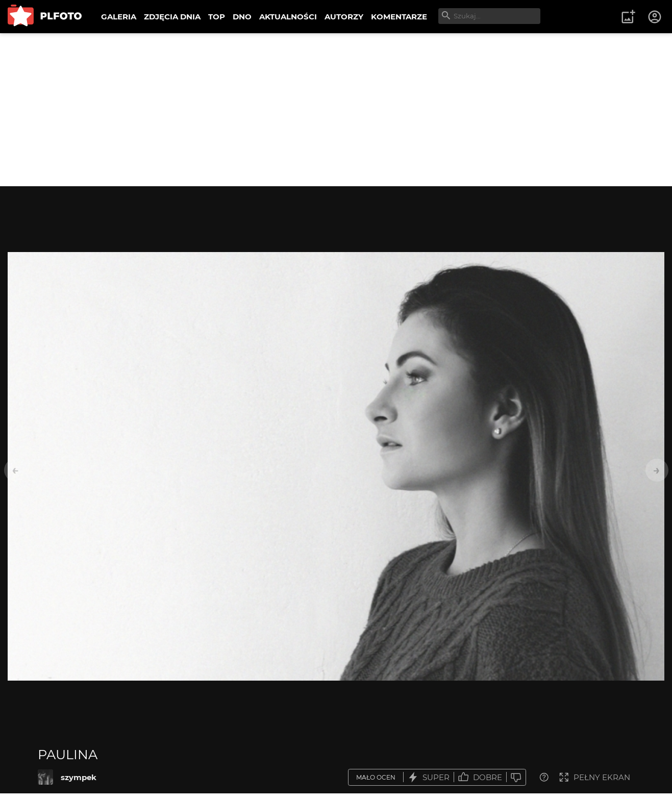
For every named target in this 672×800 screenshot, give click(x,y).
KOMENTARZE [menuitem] (399, 17)
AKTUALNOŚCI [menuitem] (288, 17)
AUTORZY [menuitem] (344, 17)
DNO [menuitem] (242, 17)
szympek (79, 777)
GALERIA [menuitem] (119, 17)
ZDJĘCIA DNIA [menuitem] (172, 17)
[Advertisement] (336, 110)
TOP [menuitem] (217, 17)
